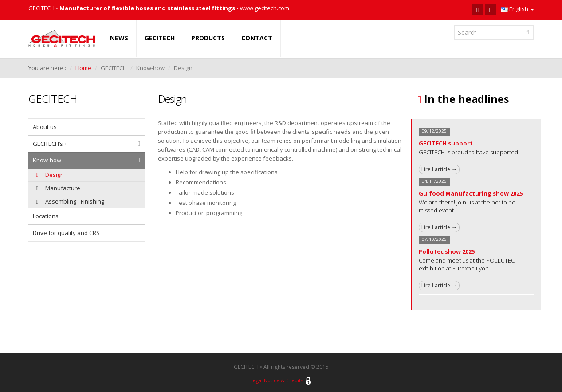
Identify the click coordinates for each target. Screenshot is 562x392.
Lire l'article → (439, 169)
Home (83, 68)
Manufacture (58, 188)
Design (50, 175)
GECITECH (160, 38)
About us (45, 127)
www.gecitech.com (265, 8)
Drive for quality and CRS (66, 233)
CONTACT (257, 38)
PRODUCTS (208, 38)
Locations (46, 216)
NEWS (119, 38)
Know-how (47, 160)
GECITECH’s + (50, 144)
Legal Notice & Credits (277, 378)
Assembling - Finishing (70, 201)
